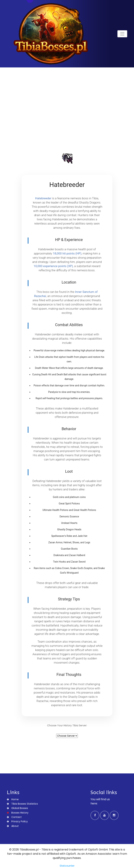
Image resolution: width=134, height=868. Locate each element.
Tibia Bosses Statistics (22, 804)
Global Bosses (17, 808)
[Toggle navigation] (122, 34)
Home (13, 799)
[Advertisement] (67, 117)
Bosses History (18, 813)
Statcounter (67, 866)
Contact (14, 817)
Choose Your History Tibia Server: (67, 725)
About (13, 826)
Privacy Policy (17, 821)
